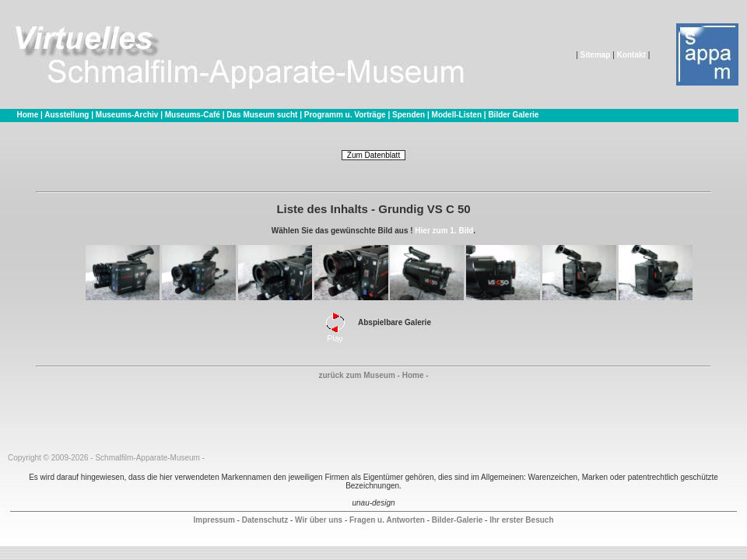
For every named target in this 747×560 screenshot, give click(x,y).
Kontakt (631, 55)
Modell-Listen (457, 115)
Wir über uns (319, 520)
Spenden (409, 115)
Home (27, 115)
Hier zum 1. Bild (444, 231)
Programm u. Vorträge (345, 115)
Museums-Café (193, 115)
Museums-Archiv (127, 115)
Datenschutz (265, 520)
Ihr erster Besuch (521, 520)
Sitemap (596, 55)
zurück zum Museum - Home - (373, 375)
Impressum (214, 520)
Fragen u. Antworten (387, 520)
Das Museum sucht (262, 115)
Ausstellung (67, 115)
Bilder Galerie (513, 115)
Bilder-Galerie (458, 520)
